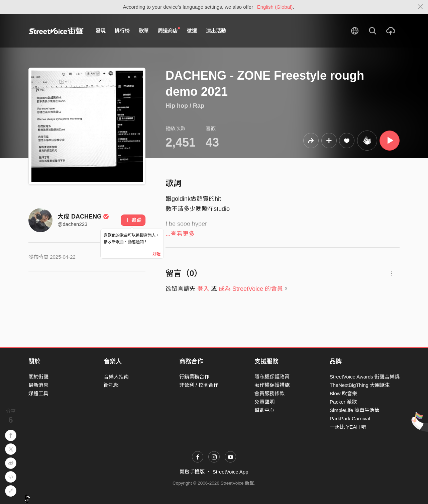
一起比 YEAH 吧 (348, 427)
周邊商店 (169, 30)
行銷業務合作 (194, 377)
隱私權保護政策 (272, 377)
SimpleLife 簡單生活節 (355, 410)
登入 (203, 289)
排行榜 (122, 31)
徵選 (192, 31)
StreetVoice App (231, 472)
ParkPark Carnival (350, 418)
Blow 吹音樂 (343, 393)
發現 (101, 31)
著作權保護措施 (272, 385)
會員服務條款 (270, 393)
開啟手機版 (192, 472)
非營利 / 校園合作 (199, 385)
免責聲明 (264, 402)
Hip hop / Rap (185, 106)
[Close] (420, 7)
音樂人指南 (116, 377)
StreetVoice (56, 31)
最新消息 (38, 385)
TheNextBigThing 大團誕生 (360, 385)
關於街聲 (38, 377)
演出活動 (216, 31)
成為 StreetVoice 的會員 (251, 289)
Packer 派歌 (343, 402)
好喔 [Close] (156, 254)
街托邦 (111, 385)
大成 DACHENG (83, 217)
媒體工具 (38, 393)
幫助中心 (264, 410)
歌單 (144, 31)
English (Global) (275, 7)
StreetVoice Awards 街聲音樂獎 (365, 377)
